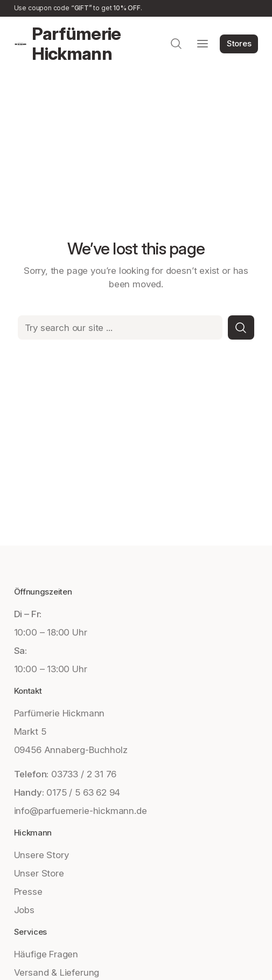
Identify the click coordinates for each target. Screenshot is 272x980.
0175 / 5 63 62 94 (83, 792)
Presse (28, 891)
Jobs (24, 910)
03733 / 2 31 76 (84, 774)
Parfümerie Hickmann (76, 44)
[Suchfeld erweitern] (176, 44)
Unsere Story (41, 855)
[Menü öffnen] (202, 44)
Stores (239, 43)
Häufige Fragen (46, 954)
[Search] (241, 327)
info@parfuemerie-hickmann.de (81, 810)
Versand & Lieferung (57, 972)
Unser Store (39, 873)
